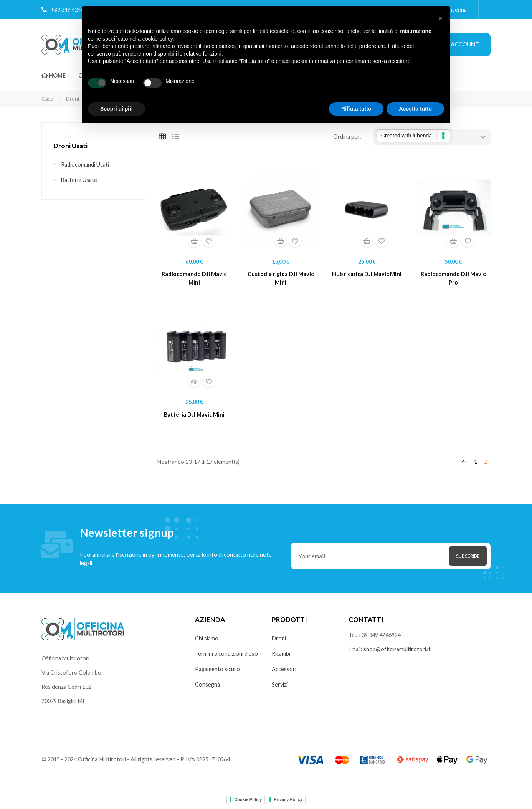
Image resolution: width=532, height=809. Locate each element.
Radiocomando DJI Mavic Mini (194, 279)
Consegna (208, 688)
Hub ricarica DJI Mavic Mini (367, 275)
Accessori (284, 672)
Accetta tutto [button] (415, 109)
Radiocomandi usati (86, 165)
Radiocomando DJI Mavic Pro (453, 279)
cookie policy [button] (158, 39)
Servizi (280, 688)
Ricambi (282, 657)
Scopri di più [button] (116, 109)
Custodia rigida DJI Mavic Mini (280, 279)
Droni (279, 642)
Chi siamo (207, 642)
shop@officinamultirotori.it (400, 653)
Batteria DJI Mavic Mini (194, 416)
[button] (440, 18)
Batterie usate (80, 180)
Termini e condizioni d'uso (227, 657)
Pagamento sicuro (218, 672)
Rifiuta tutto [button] (356, 109)
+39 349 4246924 (72, 9)
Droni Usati (71, 146)
